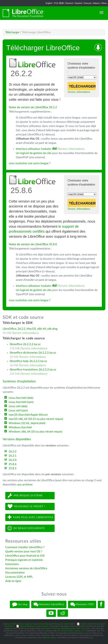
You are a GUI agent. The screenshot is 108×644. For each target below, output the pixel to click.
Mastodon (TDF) (82, 604)
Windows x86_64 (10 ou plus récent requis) (35, 432)
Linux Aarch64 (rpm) (21, 402)
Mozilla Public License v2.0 (73, 631)
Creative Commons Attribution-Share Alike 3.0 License (68, 628)
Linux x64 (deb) (18, 406)
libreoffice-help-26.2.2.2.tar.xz (28, 361)
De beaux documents (26, 528)
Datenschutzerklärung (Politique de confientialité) (54, 624)
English (49, 3)
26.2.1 (13, 456)
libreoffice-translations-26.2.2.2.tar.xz (33, 370)
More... (105, 3)
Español (79, 3)
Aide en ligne (13, 581)
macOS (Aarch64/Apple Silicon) (28, 415)
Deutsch (69, 3)
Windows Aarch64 (20, 427)
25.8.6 (13, 464)
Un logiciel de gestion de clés (34, 153)
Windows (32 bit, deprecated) (27, 423)
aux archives (25, 485)
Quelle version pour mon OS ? (24, 552)
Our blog (20, 604)
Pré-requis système (25, 496)
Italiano (96, 3)
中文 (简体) (59, 3)
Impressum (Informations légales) (17, 624)
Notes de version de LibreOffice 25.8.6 (33, 244)
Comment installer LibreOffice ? (25, 547)
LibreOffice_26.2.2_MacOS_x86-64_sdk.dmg (30, 329)
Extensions (12, 564)
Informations (83, 92)
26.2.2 (13, 451)
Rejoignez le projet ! (26, 506)
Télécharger (12, 32)
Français (88, 3)
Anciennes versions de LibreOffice (26, 568)
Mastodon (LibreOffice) (49, 604)
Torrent (71, 92)
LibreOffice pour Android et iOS (25, 556)
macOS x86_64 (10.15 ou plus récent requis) (36, 419)
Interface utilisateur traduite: (36, 149)
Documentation (15, 573)
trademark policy (49, 638)
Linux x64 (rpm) (18, 411)
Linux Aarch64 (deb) (21, 398)
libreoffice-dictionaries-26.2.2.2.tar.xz (33, 353)
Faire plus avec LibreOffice (30, 517)
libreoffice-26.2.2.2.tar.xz (25, 344)
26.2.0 (13, 460)
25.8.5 (13, 468)
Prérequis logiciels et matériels (24, 560)
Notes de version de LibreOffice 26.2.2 (33, 107)
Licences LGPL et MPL (19, 577)
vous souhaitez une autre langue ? (30, 163)
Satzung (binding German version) (34, 626)
